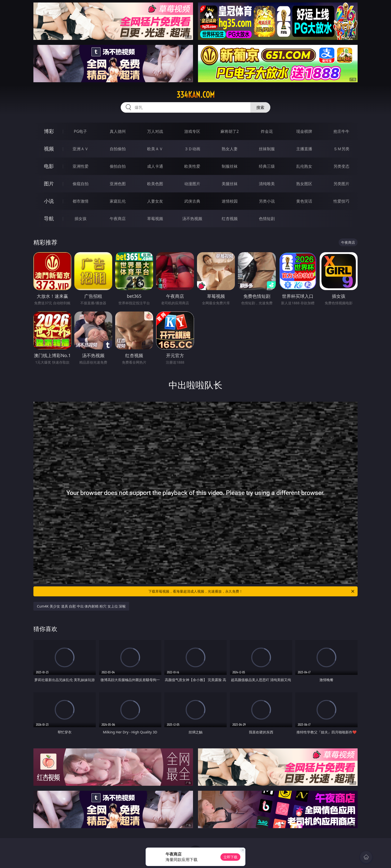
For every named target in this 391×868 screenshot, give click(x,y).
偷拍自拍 (118, 166)
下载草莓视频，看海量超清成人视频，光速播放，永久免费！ (252, 591)
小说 (49, 201)
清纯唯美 (267, 184)
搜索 (260, 107)
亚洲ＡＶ (81, 149)
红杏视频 (230, 219)
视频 (49, 149)
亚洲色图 (118, 184)
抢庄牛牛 (341, 131)
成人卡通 (155, 166)
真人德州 (118, 131)
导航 (49, 218)
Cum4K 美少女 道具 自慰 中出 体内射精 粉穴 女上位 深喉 (81, 606)
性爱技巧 (341, 201)
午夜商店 (118, 219)
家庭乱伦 (118, 201)
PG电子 (80, 131)
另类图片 (341, 184)
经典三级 (267, 166)
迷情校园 (230, 201)
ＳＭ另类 (341, 149)
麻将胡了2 (230, 131)
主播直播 (304, 149)
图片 (49, 184)
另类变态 (341, 166)
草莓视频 (155, 219)
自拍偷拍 (118, 149)
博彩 (49, 131)
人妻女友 (155, 201)
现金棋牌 (304, 131)
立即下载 (230, 857)
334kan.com (196, 95)
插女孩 (81, 219)
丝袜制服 (267, 149)
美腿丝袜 (230, 184)
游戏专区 (192, 131)
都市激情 (81, 201)
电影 (49, 166)
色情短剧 (267, 219)
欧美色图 (155, 184)
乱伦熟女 (304, 166)
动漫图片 (192, 184)
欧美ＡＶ (155, 149)
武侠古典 (192, 201)
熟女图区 (304, 184)
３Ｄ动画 (192, 149)
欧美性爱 (192, 166)
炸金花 (267, 131)
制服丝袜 (230, 166)
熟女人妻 (230, 149)
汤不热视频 (192, 219)
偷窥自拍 (81, 184)
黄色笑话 (304, 201)
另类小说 (267, 201)
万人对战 (155, 131)
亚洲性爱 (81, 166)
